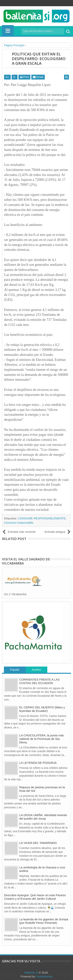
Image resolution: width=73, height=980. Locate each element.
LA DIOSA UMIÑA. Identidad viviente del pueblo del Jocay (43, 817)
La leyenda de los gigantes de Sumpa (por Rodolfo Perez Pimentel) (44, 921)
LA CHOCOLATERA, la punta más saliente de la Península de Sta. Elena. (42, 739)
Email (38, 77)
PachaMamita (44, 976)
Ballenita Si (31, 973)
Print (25, 77)
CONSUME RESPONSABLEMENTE (42, 518)
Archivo (36, 670)
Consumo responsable (19, 523)
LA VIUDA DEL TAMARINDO (38, 843)
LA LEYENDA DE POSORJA (38, 763)
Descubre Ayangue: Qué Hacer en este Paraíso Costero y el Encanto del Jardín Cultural (35, 897)
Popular (15, 670)
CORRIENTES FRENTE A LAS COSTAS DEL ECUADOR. (40, 681)
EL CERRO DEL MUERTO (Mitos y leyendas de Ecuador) (42, 709)
